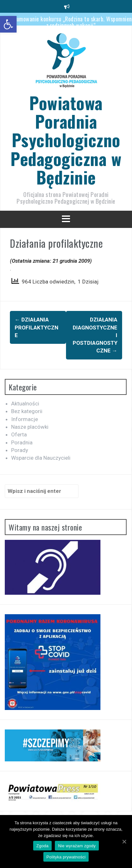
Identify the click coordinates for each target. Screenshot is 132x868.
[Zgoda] (124, 842)
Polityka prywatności (66, 857)
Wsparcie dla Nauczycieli (41, 458)
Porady (20, 450)
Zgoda (42, 846)
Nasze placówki (30, 427)
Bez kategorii (27, 411)
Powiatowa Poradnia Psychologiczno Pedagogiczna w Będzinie (66, 140)
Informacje (25, 419)
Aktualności (25, 404)
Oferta (19, 434)
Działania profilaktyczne (37, 327)
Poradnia (22, 442)
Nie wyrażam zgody (77, 846)
